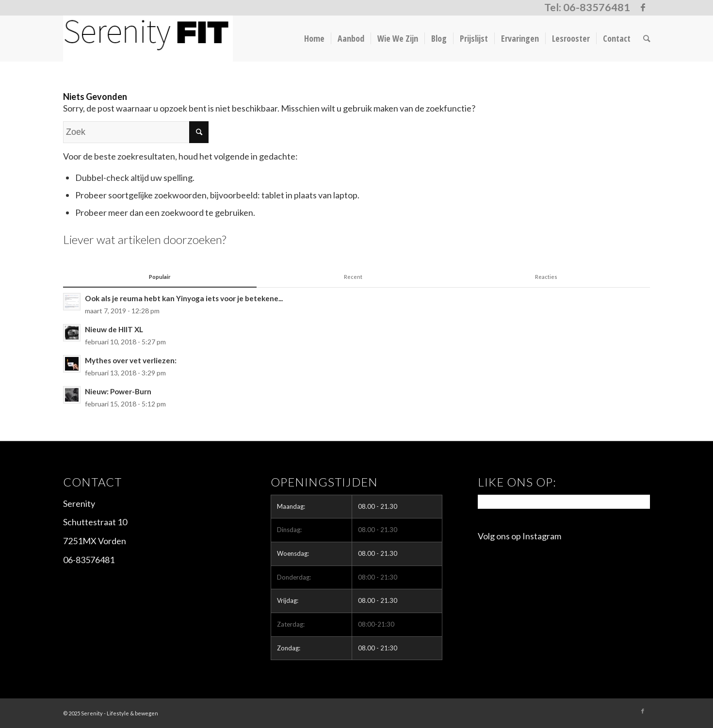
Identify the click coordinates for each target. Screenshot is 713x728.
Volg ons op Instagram (519, 536)
